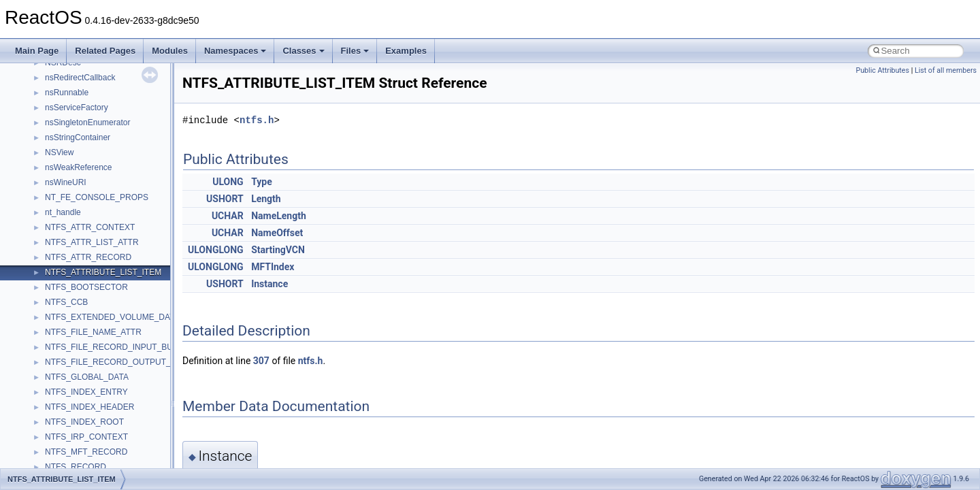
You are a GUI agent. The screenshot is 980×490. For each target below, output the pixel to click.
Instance (269, 284)
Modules (170, 51)
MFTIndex (273, 267)
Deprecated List (52, 314)
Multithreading (49, 224)
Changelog (43, 104)
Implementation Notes (63, 254)
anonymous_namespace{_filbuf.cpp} (111, 448)
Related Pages (105, 51)
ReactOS (29, 74)
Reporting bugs (51, 179)
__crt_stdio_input (76, 389)
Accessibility (67, 434)
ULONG (228, 182)
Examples (406, 51)
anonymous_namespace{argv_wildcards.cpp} (127, 463)
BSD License (47, 269)
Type (262, 182)
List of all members (946, 70)
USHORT (225, 199)
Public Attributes (882, 70)
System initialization (59, 209)
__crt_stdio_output (79, 404)
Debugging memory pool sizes (78, 164)
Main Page (37, 51)
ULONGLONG (216, 250)
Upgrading (42, 89)
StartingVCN (278, 250)
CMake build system (60, 134)
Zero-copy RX (48, 194)
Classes (303, 51)
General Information (59, 284)
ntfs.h (257, 120)
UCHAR (228, 216)
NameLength (279, 216)
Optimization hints (55, 239)
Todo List (39, 299)
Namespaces (235, 51)
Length (266, 199)
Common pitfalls (52, 149)
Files (355, 51)
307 (261, 361)
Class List (52, 374)
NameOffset (277, 233)
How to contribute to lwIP (68, 119)
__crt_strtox (66, 419)
